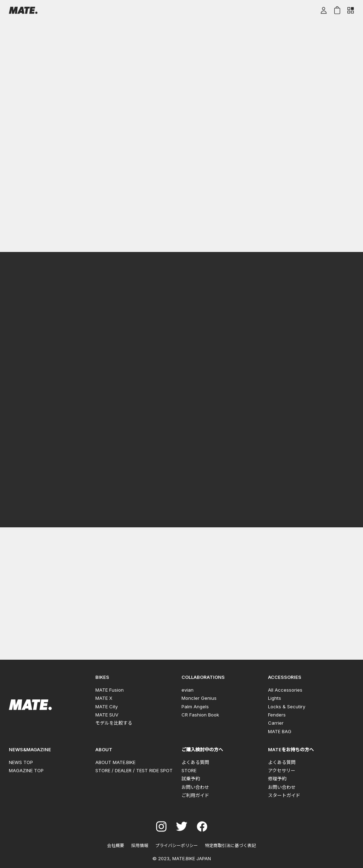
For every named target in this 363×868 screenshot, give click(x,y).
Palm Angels (195, 707)
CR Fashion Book (200, 715)
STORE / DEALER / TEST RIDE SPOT (134, 770)
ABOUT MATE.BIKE (115, 762)
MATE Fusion (110, 690)
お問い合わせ (195, 787)
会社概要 (116, 845)
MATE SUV (107, 715)
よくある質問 (195, 762)
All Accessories (285, 690)
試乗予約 (191, 779)
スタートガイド (284, 795)
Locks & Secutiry (287, 707)
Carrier (276, 723)
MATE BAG (280, 731)
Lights (275, 698)
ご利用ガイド (195, 795)
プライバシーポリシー (177, 845)
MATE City (107, 707)
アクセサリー (282, 770)
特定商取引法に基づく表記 (230, 845)
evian (188, 690)
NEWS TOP (21, 762)
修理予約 (277, 779)
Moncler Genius (199, 698)
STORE (189, 770)
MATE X (104, 698)
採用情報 (140, 845)
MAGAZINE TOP (26, 770)
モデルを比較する (114, 723)
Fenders (277, 715)
